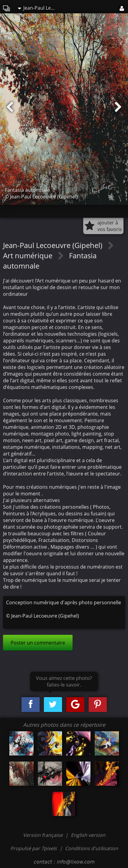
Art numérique (29, 255)
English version (88, 835)
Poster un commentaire (38, 643)
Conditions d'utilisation (92, 848)
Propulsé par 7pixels (34, 848)
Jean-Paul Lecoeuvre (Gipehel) (39, 8)
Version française (43, 835)
